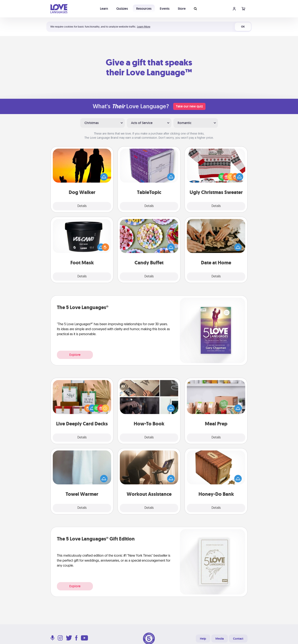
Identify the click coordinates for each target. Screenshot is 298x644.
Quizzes (122, 9)
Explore (75, 355)
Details (82, 206)
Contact (238, 639)
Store (182, 9)
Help (203, 639)
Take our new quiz (189, 106)
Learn (104, 9)
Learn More (144, 27)
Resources (144, 9)
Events (165, 9)
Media (220, 639)
